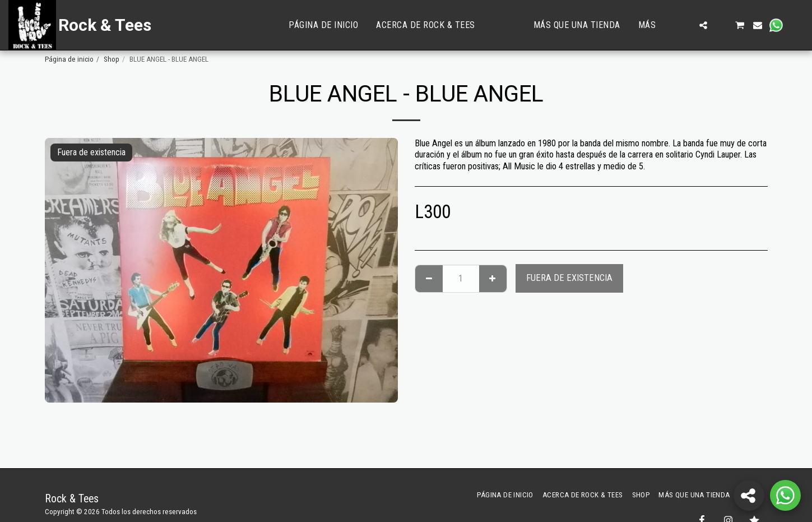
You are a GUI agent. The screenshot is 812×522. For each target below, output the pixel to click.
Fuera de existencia (569, 278)
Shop (112, 59)
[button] (685, 25)
